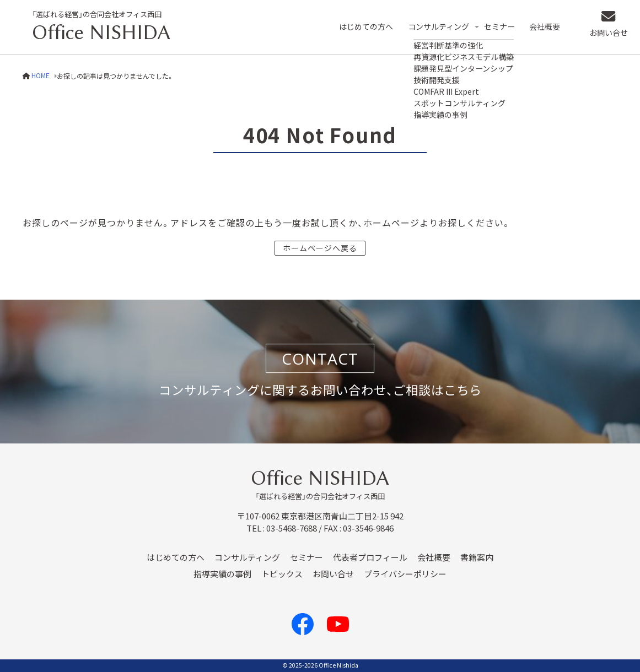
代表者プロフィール (370, 557)
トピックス (282, 574)
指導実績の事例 (222, 574)
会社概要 (550, 27)
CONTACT (320, 359)
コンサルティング (438, 27)
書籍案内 (477, 557)
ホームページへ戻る (320, 248)
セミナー (503, 27)
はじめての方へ (362, 27)
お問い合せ (604, 36)
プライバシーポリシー (405, 574)
